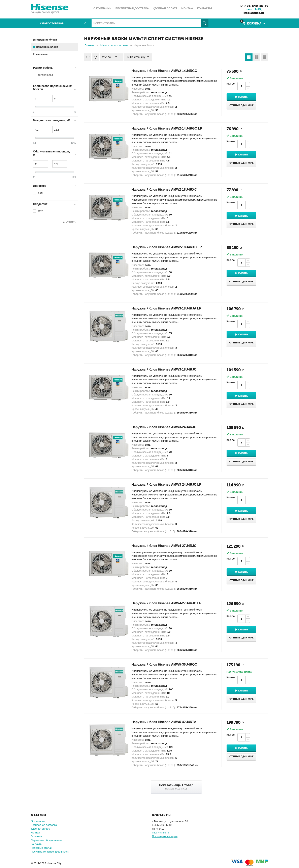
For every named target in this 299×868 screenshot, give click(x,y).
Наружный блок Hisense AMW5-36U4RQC (168, 664)
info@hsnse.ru (252, 13)
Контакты (36, 844)
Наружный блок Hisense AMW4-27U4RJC (168, 546)
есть (41, 193)
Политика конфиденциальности (50, 852)
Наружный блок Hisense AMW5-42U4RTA (168, 722)
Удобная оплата (40, 829)
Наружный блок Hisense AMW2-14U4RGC (168, 71)
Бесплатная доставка (44, 825)
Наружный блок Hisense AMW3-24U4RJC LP (171, 484)
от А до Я (110, 57)
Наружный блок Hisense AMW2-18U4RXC (168, 189)
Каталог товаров (54, 23)
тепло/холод (45, 75)
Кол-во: (231, 84)
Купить (247, 97)
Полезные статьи (41, 848)
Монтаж (36, 833)
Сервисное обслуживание (47, 840)
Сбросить (71, 222)
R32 (40, 211)
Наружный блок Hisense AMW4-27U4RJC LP (171, 603)
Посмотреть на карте (165, 836)
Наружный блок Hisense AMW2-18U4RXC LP (171, 247)
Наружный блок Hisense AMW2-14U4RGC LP (171, 128)
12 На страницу (136, 57)
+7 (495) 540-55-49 (252, 6)
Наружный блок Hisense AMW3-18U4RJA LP (171, 308)
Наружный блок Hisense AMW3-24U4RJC (168, 427)
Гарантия (36, 836)
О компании (38, 821)
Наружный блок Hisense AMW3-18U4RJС (168, 369)
